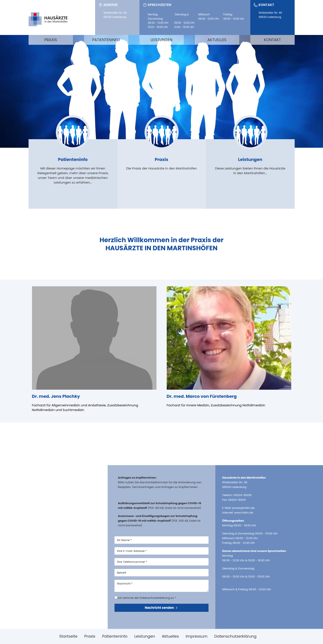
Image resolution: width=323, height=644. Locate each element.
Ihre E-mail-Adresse (132, 551)
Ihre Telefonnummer (132, 562)
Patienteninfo (106, 40)
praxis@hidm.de (243, 508)
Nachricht (125, 584)
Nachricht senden (161, 608)
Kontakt (272, 40)
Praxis (51, 40)
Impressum (197, 636)
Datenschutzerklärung (235, 636)
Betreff (122, 573)
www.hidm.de (244, 513)
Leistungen (161, 40)
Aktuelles (217, 40)
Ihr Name (124, 540)
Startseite (68, 636)
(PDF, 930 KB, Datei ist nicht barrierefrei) (159, 521)
